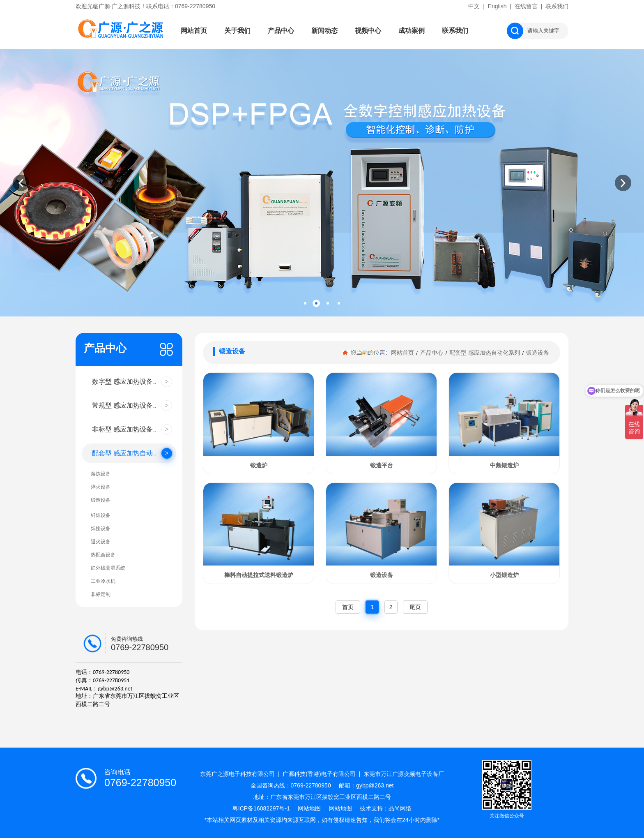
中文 (474, 6)
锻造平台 (382, 465)
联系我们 (557, 6)
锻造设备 (537, 353)
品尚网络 (400, 808)
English (497, 6)
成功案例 (412, 31)
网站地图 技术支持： (359, 808)
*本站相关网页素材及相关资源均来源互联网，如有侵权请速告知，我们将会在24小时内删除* (322, 820)
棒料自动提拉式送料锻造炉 (259, 575)
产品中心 (281, 31)
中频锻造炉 (504, 465)
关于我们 (237, 31)
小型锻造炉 (504, 575)
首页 (348, 607)
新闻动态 (324, 31)
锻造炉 (259, 465)
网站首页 (194, 31)
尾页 (415, 607)
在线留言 (526, 6)
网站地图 (313, 808)
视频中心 (368, 31)
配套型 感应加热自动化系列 (485, 353)
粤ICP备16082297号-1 (265, 808)
